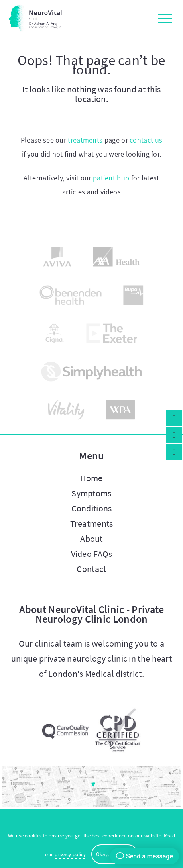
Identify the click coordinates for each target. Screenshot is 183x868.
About (91, 539)
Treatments (92, 523)
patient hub (111, 178)
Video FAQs (92, 554)
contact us (146, 140)
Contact (91, 569)
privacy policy (70, 854)
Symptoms (91, 493)
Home (91, 478)
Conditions (92, 508)
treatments (85, 140)
